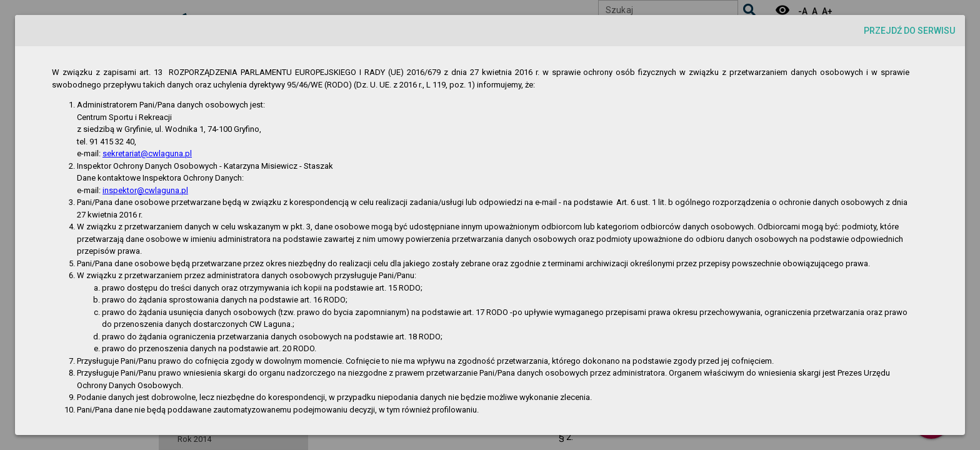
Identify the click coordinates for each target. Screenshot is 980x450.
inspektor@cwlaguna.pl (145, 190)
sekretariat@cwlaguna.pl (147, 153)
